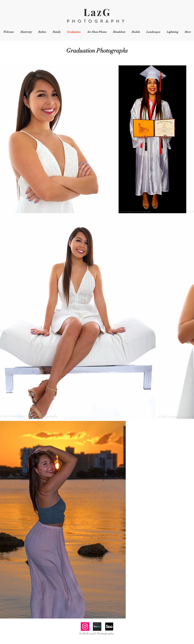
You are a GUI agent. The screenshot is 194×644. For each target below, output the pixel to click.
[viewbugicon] (97, 627)
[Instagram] (85, 627)
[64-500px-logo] (109, 627)
